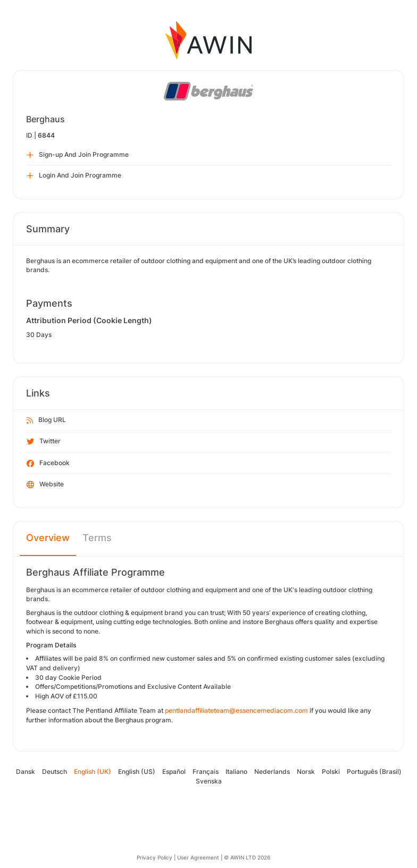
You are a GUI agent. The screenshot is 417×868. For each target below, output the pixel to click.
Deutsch (55, 772)
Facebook (48, 464)
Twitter (44, 442)
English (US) (137, 772)
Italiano (236, 772)
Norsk (306, 772)
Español (174, 772)
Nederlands (272, 772)
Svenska (209, 781)
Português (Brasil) (374, 772)
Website (45, 485)
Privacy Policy (155, 857)
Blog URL (46, 420)
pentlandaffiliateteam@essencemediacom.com (236, 710)
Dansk (26, 772)
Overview (48, 538)
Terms (97, 538)
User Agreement (198, 857)
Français (206, 772)
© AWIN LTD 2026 (247, 857)
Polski (331, 772)
